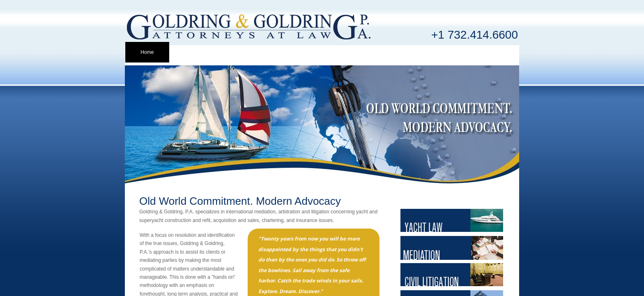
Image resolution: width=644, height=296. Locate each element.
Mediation (366, 52)
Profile (191, 52)
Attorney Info (235, 52)
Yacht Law (322, 52)
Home (147, 52)
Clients (279, 52)
